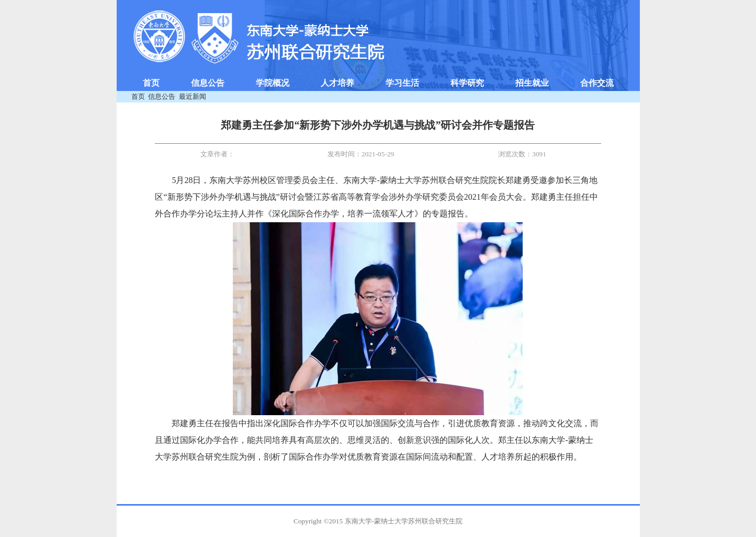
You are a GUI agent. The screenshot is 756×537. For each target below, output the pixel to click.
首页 (151, 83)
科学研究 (467, 83)
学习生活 (402, 83)
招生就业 (532, 83)
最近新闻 (193, 96)
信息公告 (208, 83)
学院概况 (273, 83)
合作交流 (597, 83)
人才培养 (337, 83)
